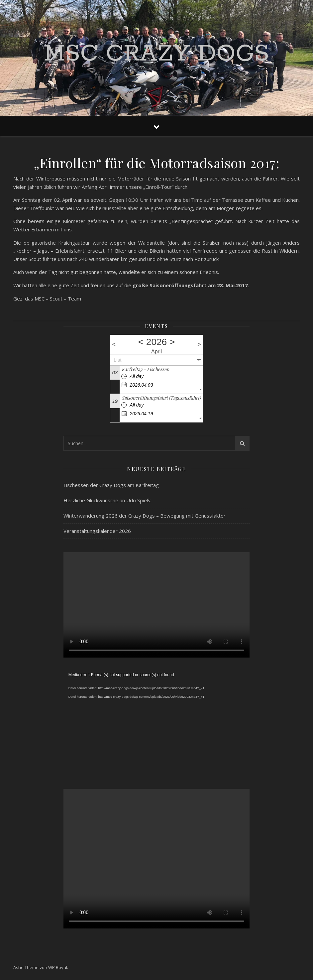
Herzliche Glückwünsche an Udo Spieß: (107, 500)
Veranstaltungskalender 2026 (97, 531)
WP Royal (58, 967)
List (117, 360)
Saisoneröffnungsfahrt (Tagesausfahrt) (161, 398)
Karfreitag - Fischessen (145, 369)
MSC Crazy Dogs (156, 54)
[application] (156, 723)
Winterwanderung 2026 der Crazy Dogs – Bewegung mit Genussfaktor (145, 516)
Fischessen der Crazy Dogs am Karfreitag (111, 485)
